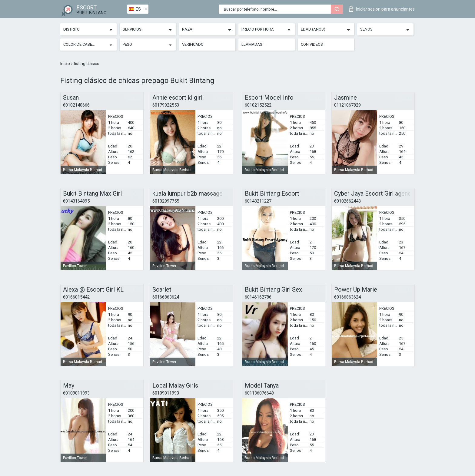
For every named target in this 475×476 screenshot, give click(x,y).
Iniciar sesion (382, 9)
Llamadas (252, 44)
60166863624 (166, 297)
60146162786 (258, 297)
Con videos (312, 44)
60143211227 (258, 201)
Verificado (193, 44)
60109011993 (76, 393)
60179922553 (166, 105)
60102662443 (347, 201)
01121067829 (347, 105)
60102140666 (76, 105)
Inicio (66, 64)
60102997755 (166, 201)
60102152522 (258, 105)
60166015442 (76, 297)
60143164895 (76, 201)
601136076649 (259, 393)
